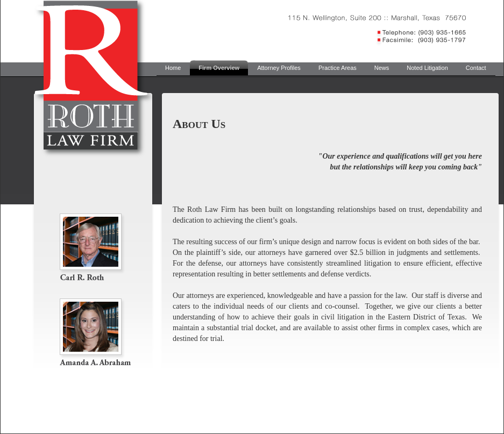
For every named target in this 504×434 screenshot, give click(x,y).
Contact (476, 68)
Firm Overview (219, 68)
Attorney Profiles (279, 68)
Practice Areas (338, 68)
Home (173, 68)
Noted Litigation (427, 68)
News (382, 68)
